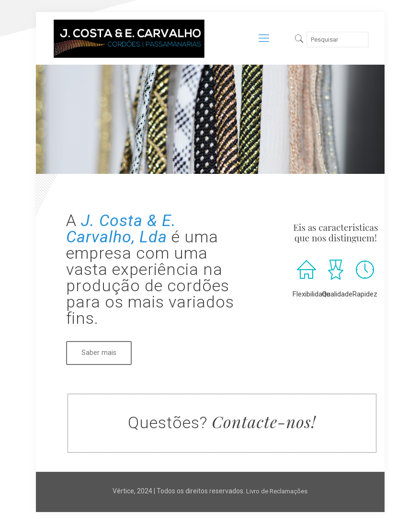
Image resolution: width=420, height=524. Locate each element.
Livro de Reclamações (277, 491)
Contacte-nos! (264, 421)
